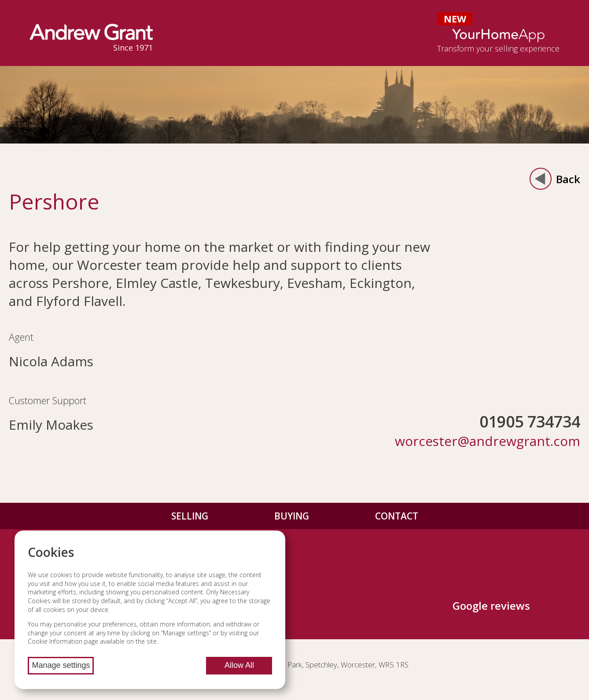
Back (555, 179)
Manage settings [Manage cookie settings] (61, 665)
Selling (190, 516)
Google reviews (491, 606)
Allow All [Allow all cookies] (239, 665)
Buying (292, 516)
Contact (397, 516)
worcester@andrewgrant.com (488, 441)
